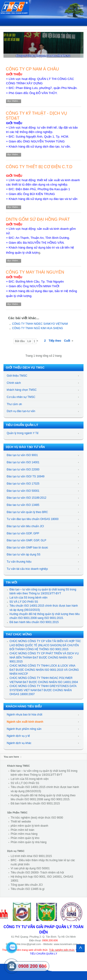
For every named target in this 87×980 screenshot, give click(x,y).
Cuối (67, 341)
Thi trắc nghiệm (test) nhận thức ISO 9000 (37, 818)
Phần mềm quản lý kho (25, 838)
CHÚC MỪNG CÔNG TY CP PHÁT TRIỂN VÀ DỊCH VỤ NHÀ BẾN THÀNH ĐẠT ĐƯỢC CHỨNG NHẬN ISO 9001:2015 (44, 657)
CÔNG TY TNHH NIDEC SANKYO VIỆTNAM (40, 324)
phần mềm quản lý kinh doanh (29, 826)
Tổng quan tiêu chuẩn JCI (27, 885)
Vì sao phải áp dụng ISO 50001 (30, 868)
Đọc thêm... (14, 101)
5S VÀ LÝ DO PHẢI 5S (24, 602)
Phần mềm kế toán (23, 830)
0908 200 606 (32, 966)
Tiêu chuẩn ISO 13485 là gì (28, 889)
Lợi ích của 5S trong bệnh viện (28, 598)
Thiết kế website (21, 822)
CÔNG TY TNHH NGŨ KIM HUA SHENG (37, 328)
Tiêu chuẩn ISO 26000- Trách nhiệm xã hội (37, 873)
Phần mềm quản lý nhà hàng (29, 842)
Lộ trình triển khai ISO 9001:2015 (31, 856)
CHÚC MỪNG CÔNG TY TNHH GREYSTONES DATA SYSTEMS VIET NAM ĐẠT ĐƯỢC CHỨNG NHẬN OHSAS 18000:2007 (43, 690)
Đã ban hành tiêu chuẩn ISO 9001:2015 (34, 622)
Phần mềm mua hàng (24, 834)
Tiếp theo (55, 341)
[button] (8, 43)
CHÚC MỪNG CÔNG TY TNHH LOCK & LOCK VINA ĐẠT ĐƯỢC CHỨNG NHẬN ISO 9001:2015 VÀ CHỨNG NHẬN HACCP (44, 670)
